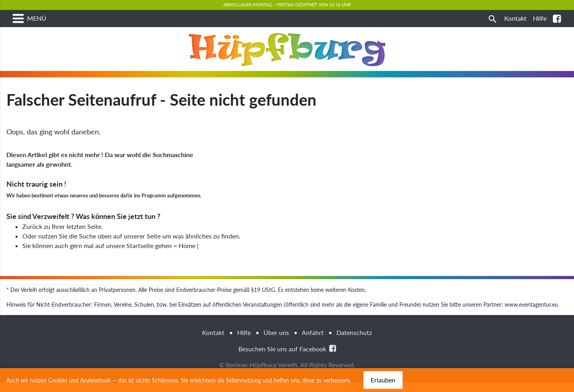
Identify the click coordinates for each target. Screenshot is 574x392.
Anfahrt (313, 342)
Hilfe (244, 342)
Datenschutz (354, 342)
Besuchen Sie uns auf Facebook (287, 358)
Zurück (32, 236)
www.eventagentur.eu (531, 314)
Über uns (276, 342)
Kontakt (213, 342)
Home (187, 255)
